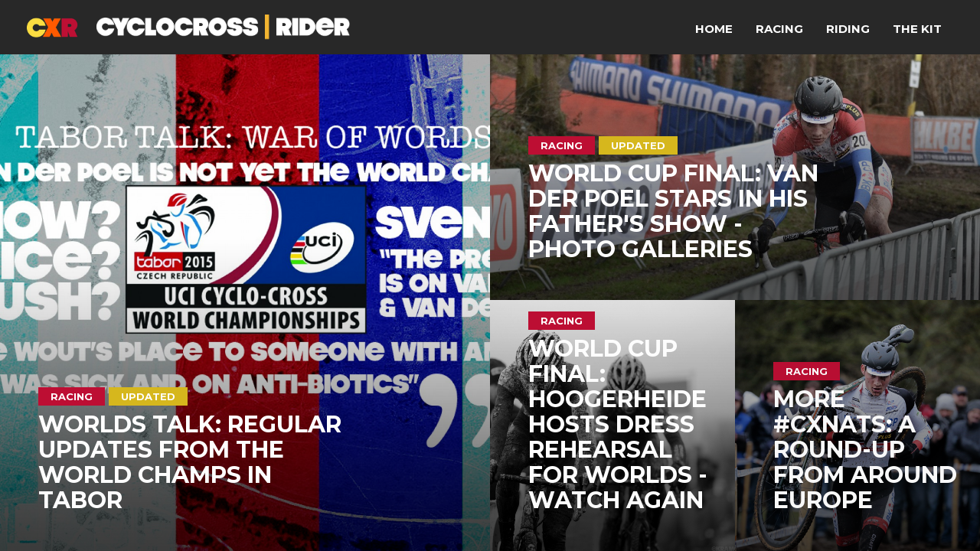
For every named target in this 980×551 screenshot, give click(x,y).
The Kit (917, 29)
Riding (848, 29)
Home (714, 29)
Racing (779, 29)
